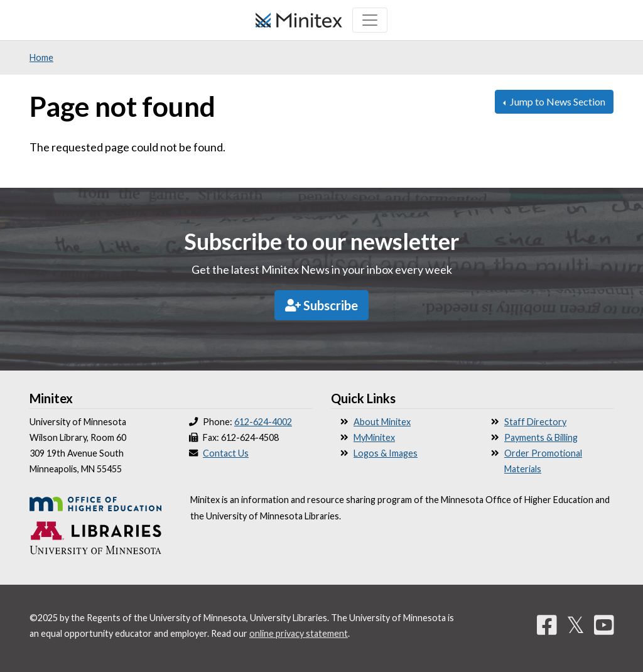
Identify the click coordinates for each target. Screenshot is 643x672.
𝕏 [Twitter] (575, 624)
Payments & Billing (541, 437)
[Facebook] (547, 624)
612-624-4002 (263, 422)
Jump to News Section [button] (557, 101)
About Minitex (382, 422)
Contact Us (226, 453)
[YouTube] (604, 624)
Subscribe (321, 305)
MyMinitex (374, 437)
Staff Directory (535, 422)
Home (41, 57)
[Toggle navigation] (370, 20)
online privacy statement (299, 633)
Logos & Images (386, 453)
